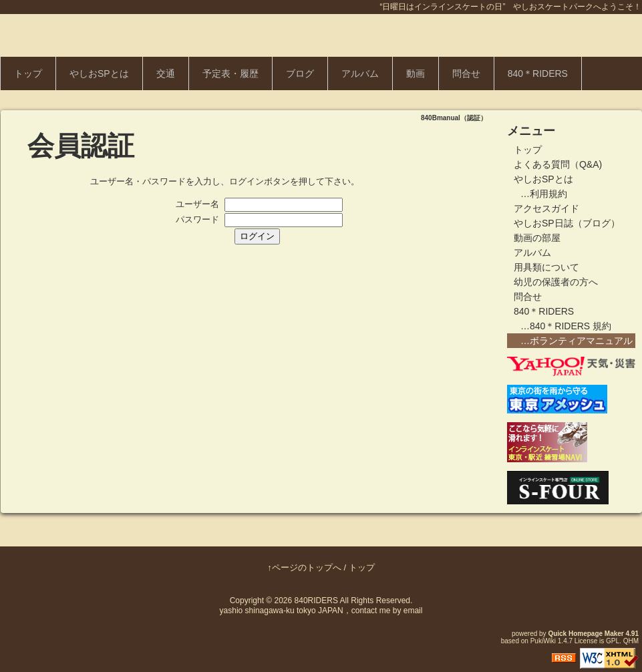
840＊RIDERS (538, 73)
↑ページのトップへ (304, 567)
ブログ (300, 73)
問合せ (466, 73)
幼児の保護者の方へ (556, 282)
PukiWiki (543, 641)
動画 (416, 73)
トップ (28, 73)
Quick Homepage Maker (586, 634)
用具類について (546, 267)
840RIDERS (316, 601)
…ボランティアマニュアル (577, 341)
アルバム (360, 73)
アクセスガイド (546, 208)
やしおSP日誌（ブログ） (567, 223)
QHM (631, 641)
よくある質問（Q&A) (558, 164)
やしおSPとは (99, 73)
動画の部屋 (537, 238)
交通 (166, 73)
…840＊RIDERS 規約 (566, 326)
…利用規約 (544, 194)
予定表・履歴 (230, 73)
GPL (613, 641)
